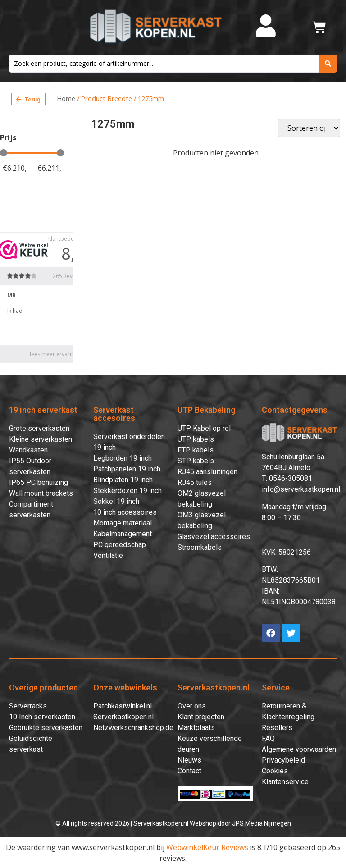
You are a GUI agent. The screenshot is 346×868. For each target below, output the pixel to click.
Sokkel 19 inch (116, 501)
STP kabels (196, 461)
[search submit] (328, 64)
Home (66, 98)
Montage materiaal (123, 523)
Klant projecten (201, 717)
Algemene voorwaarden (299, 749)
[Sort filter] (309, 128)
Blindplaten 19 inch (123, 480)
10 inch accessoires (125, 512)
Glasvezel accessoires (214, 537)
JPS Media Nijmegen (262, 823)
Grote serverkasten (39, 428)
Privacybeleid (283, 760)
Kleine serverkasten (41, 439)
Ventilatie (108, 555)
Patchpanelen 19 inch (127, 469)
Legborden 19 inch (123, 458)
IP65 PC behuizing (39, 482)
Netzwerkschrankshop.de (133, 728)
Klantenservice (285, 782)
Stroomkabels (200, 547)
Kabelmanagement (123, 534)
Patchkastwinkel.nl (123, 706)
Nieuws (189, 760)
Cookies (275, 771)
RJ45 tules (195, 482)
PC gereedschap (120, 545)
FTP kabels (196, 450)
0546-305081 (291, 478)
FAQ (268, 738)
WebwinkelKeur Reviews (207, 847)
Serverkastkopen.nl (123, 717)
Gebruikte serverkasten (46, 728)
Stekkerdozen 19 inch (127, 491)
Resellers (277, 728)
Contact (189, 771)
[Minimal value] (32, 153)
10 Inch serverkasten (42, 717)
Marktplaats (196, 728)
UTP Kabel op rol (204, 428)
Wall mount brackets (41, 493)
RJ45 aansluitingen (207, 472)
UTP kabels (196, 439)
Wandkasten (28, 450)
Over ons (192, 706)
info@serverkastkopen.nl (301, 489)
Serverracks (28, 706)
